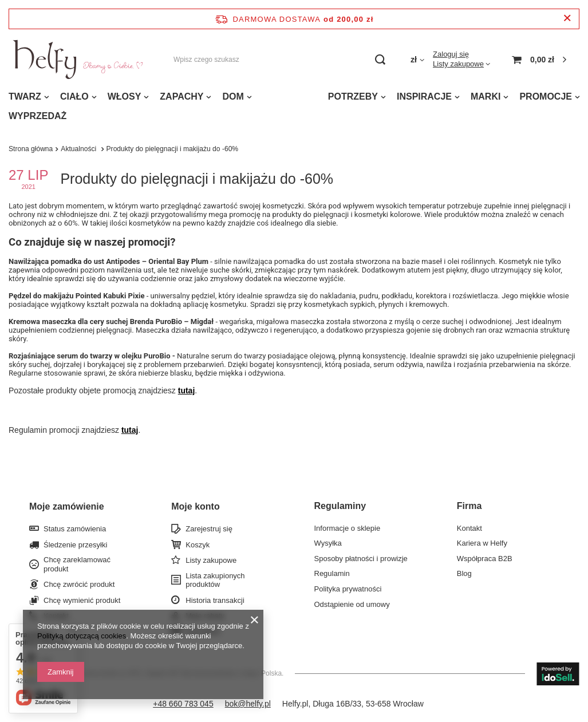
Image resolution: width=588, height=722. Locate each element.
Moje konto (195, 506)
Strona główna (31, 149)
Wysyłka (328, 543)
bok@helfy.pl (248, 704)
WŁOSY (125, 96)
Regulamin (332, 573)
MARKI (486, 96)
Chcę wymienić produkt (82, 600)
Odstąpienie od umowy (352, 604)
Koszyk (198, 545)
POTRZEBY (353, 96)
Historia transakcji (215, 600)
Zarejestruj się (209, 529)
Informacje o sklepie (348, 528)
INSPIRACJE (424, 96)
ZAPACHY (181, 96)
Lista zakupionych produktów (215, 580)
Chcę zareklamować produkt (77, 564)
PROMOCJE (546, 96)
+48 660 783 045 (183, 704)
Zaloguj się (451, 54)
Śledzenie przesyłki (75, 545)
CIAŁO (74, 96)
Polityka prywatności (348, 589)
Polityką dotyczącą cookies (82, 636)
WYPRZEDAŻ (38, 116)
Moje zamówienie (67, 506)
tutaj (187, 390)
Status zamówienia (75, 529)
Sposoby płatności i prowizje (361, 559)
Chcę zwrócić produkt (79, 584)
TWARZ (25, 96)
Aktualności (79, 149)
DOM (233, 96)
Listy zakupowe (458, 64)
